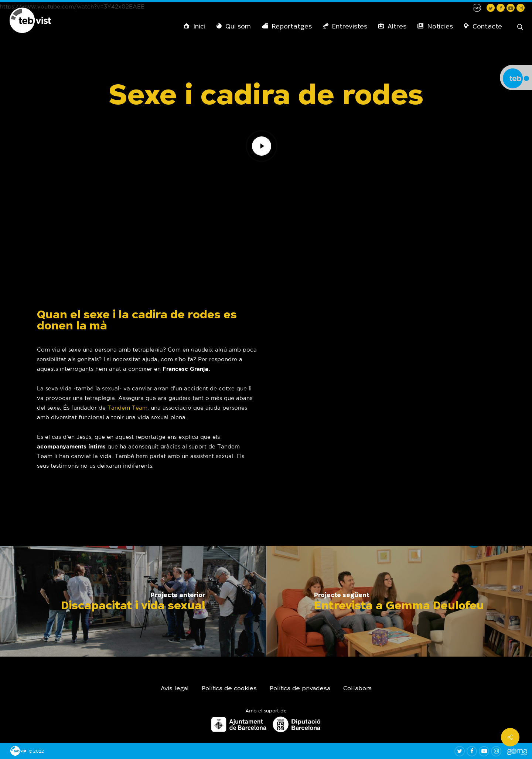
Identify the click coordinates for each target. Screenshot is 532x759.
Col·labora (357, 689)
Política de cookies (229, 689)
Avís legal (175, 689)
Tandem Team (127, 408)
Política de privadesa (300, 689)
